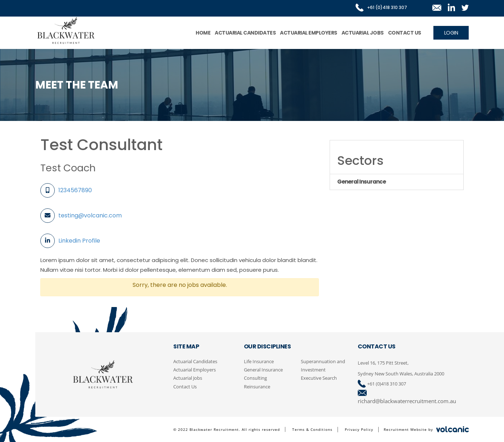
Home (203, 33)
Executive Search (319, 378)
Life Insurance (259, 361)
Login (451, 33)
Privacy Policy (359, 429)
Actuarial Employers (309, 33)
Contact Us (405, 33)
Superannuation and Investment (323, 366)
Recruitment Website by (426, 429)
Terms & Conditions (312, 429)
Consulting (255, 378)
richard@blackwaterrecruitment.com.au (407, 401)
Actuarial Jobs (363, 33)
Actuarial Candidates (245, 33)
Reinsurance (257, 387)
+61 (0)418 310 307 (387, 384)
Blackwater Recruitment (66, 31)
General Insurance (263, 370)
